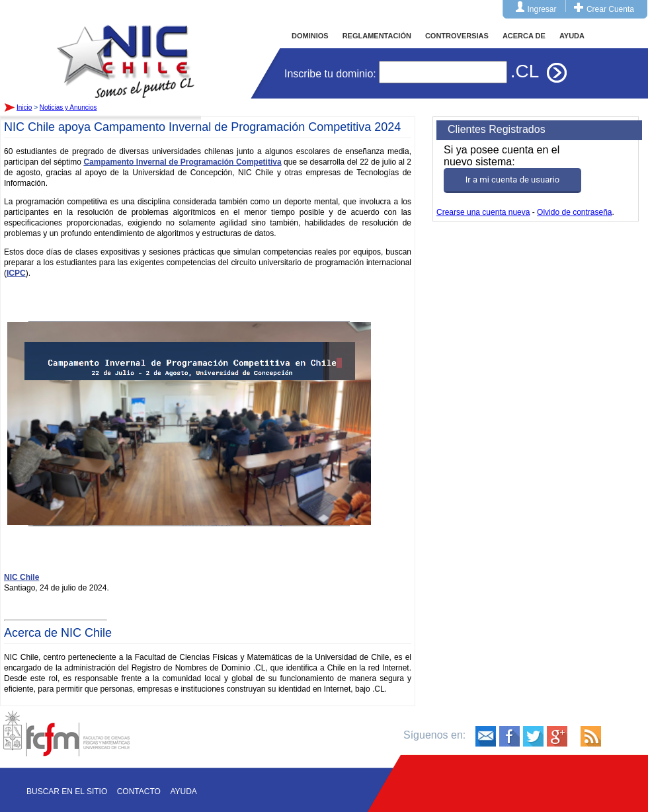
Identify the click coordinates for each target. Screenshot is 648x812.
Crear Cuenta (610, 9)
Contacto (139, 792)
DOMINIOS (310, 36)
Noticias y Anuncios (68, 107)
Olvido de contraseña (574, 212)
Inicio (126, 49)
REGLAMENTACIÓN (377, 36)
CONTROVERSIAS (457, 36)
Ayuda (183, 792)
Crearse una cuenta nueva (483, 212)
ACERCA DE (524, 36)
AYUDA (572, 36)
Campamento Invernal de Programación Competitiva (182, 162)
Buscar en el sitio (67, 792)
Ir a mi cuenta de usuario (512, 180)
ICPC (16, 273)
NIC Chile (21, 577)
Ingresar (542, 9)
